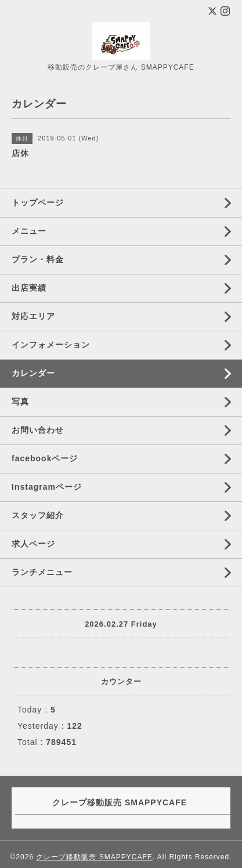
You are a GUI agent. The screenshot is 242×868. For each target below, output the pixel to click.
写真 (20, 402)
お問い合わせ (38, 430)
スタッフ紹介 (38, 515)
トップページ (38, 202)
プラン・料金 (38, 259)
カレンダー (33, 373)
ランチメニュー (42, 572)
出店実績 (29, 288)
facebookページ (45, 458)
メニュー (29, 231)
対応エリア (33, 316)
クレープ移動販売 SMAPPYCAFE (94, 857)
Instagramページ (47, 487)
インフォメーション (51, 345)
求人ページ (33, 544)
